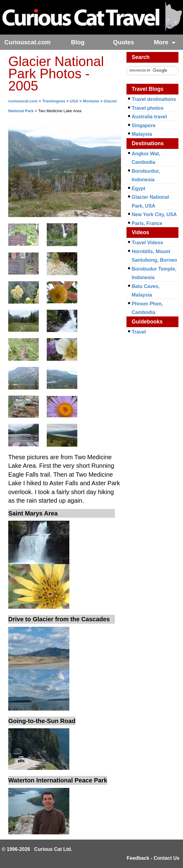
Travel (139, 332)
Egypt (138, 188)
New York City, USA (154, 214)
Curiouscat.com (27, 42)
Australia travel (149, 117)
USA (74, 101)
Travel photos (148, 108)
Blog (78, 42)
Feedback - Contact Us (153, 858)
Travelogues (54, 101)
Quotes (124, 42)
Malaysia (142, 134)
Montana (91, 101)
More (165, 42)
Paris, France (147, 223)
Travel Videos (147, 243)
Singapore (144, 126)
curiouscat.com (23, 101)
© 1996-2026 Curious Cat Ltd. (37, 849)
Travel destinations (154, 99)
